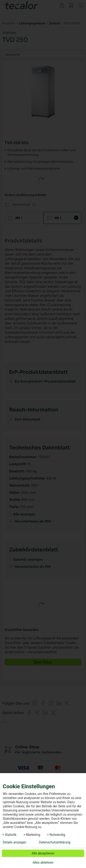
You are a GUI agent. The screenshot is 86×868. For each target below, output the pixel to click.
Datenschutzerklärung (55, 842)
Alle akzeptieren (43, 853)
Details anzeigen (14, 842)
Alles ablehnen (43, 862)
